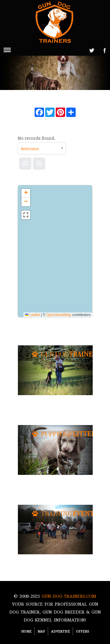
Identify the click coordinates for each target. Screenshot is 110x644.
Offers (83, 631)
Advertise (60, 631)
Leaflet (32, 315)
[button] (26, 193)
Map (41, 631)
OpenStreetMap (59, 315)
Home (26, 631)
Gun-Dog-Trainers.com (69, 596)
